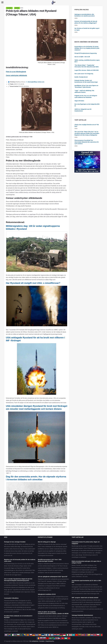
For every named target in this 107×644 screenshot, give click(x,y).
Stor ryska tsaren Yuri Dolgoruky (84, 74)
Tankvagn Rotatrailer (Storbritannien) (82, 615)
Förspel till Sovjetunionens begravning (86, 53)
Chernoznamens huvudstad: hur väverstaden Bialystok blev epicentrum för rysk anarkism (87, 142)
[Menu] (2, 2)
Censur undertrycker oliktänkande (16, 75)
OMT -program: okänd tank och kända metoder (85, 598)
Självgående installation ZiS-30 (47, 594)
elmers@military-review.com (36, 82)
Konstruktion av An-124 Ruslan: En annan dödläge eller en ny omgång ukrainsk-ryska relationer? (87, 48)
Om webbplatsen (34, 641)
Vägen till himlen (79, 101)
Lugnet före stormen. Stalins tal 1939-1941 (87, 70)
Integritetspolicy (50, 641)
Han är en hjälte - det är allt (82, 57)
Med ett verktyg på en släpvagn (47, 542)
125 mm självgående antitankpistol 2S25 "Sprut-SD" (53, 577)
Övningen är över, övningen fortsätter (15, 542)
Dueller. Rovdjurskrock (81, 77)
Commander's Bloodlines (11, 598)
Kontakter (42, 641)
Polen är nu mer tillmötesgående (16, 72)
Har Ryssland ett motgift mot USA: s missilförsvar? (33, 283)
